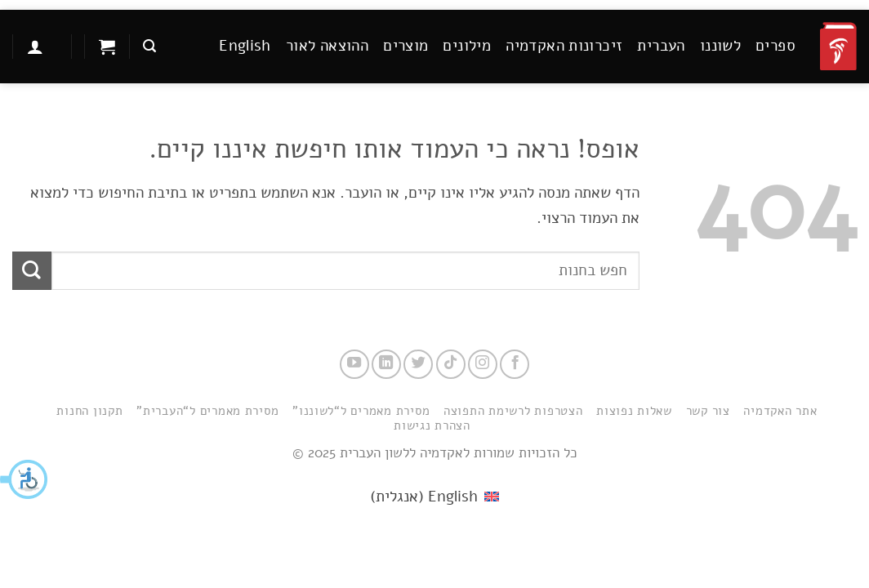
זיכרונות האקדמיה (564, 45)
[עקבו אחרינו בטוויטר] (418, 364)
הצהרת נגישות (432, 425)
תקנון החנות (89, 411)
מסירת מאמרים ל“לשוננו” (361, 411)
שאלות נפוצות (634, 411)
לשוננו (720, 45)
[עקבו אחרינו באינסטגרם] (483, 364)
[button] (25, 479)
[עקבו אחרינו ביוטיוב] (354, 364)
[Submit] (32, 271)
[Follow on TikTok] (451, 364)
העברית (661, 45)
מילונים (467, 45)
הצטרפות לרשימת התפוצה (513, 411)
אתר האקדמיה (780, 411)
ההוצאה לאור (327, 45)
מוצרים (406, 45)
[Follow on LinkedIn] (386, 364)
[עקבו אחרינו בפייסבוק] (515, 364)
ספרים (775, 45)
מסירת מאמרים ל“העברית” (207, 411)
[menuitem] (245, 46)
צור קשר (708, 411)
